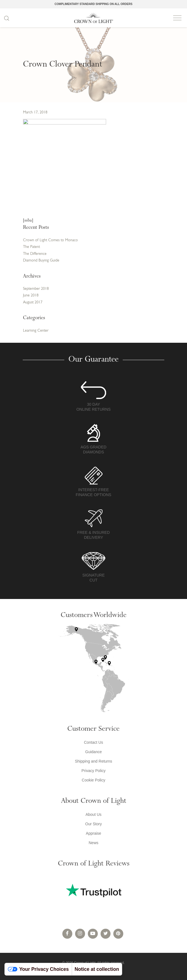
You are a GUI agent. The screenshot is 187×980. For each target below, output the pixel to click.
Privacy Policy (93, 771)
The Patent (31, 247)
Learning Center (36, 331)
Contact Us (93, 742)
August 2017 (33, 302)
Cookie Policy (93, 780)
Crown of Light (94, 18)
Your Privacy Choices (38, 969)
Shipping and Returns (93, 761)
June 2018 (31, 295)
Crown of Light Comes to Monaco (50, 240)
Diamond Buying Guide (41, 261)
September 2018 (36, 289)
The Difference (35, 254)
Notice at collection (97, 969)
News (93, 843)
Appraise (93, 833)
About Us (94, 814)
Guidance (94, 752)
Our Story (94, 824)
